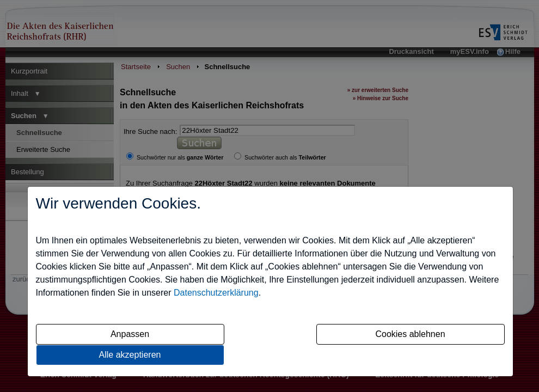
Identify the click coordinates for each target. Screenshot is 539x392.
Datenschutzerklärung (216, 293)
